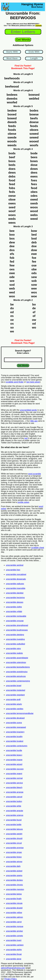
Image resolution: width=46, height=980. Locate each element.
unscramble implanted (16, 690)
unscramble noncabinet (16, 574)
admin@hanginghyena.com (13, 968)
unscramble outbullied (15, 644)
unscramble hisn (13, 570)
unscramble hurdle (14, 750)
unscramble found (14, 820)
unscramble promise (15, 848)
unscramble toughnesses (17, 630)
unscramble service (14, 783)
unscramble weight (14, 834)
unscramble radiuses (15, 584)
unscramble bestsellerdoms (18, 667)
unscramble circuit (14, 843)
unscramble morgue (15, 926)
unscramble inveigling (15, 639)
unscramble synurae (15, 621)
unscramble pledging (15, 635)
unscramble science (15, 815)
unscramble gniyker (14, 931)
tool (26, 438)
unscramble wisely (14, 704)
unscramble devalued (15, 718)
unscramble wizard (14, 764)
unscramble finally (14, 899)
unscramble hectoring (15, 598)
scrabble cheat (38, 548)
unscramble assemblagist (17, 658)
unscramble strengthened (17, 625)
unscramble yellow (14, 913)
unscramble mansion (15, 889)
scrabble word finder (15, 382)
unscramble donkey (14, 880)
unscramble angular (15, 811)
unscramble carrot (14, 922)
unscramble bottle (14, 825)
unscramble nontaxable (16, 616)
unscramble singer (14, 852)
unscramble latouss (14, 829)
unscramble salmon (14, 917)
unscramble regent (14, 774)
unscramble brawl (14, 686)
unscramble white (14, 806)
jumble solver (23, 502)
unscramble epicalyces (16, 676)
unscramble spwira (14, 875)
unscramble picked (14, 871)
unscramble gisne (14, 959)
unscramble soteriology (16, 662)
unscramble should (14, 838)
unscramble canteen (15, 945)
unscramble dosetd (14, 908)
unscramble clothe (14, 607)
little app (34, 421)
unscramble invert (14, 940)
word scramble (34, 474)
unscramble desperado (16, 579)
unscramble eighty (14, 950)
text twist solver (33, 382)
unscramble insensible (16, 588)
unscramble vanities (15, 709)
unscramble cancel (14, 797)
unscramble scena (14, 723)
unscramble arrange (15, 792)
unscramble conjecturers (17, 746)
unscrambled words (28, 410)
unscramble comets (14, 936)
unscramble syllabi (14, 611)
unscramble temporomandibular (20, 713)
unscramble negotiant (15, 695)
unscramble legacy (14, 755)
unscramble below (14, 894)
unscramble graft (13, 699)
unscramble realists (14, 653)
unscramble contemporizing (18, 681)
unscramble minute (14, 903)
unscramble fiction (14, 857)
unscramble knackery (15, 732)
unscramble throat (14, 954)
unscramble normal (14, 778)
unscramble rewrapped (16, 727)
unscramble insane (14, 760)
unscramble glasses (15, 602)
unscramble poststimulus (17, 672)
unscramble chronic (14, 885)
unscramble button (14, 801)
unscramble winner (14, 862)
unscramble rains (13, 649)
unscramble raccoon (15, 769)
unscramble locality (14, 737)
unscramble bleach (14, 787)
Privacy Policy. (11, 979)
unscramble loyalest (15, 741)
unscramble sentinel (15, 565)
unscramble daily (13, 866)
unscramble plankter (15, 593)
